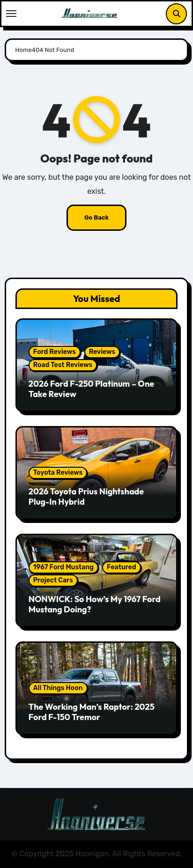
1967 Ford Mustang (63, 567)
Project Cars (53, 580)
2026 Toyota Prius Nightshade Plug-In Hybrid (86, 497)
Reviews (102, 352)
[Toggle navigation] (11, 14)
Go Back (96, 217)
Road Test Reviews (63, 365)
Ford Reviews (55, 352)
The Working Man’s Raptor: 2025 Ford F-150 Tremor (92, 712)
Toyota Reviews (58, 473)
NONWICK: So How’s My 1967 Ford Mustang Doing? (95, 604)
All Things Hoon (58, 688)
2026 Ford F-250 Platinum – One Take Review (91, 389)
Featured (122, 567)
